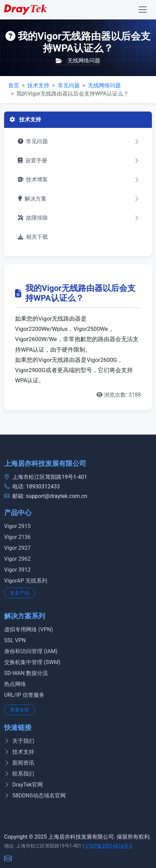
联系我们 (19, 774)
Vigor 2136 (17, 537)
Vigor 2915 (17, 526)
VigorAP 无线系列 (26, 581)
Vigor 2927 (17, 548)
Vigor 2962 (17, 559)
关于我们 (19, 741)
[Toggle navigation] (143, 10)
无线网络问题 (78, 61)
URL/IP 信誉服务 (24, 695)
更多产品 (19, 593)
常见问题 (69, 85)
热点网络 (15, 684)
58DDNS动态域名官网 (35, 796)
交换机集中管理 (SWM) (32, 662)
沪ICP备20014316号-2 (108, 846)
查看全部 (19, 710)
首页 (14, 85)
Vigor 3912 (17, 570)
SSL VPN (15, 640)
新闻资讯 (19, 763)
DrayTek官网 (23, 785)
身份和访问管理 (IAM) (31, 651)
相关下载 (33, 237)
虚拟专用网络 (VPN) (29, 629)
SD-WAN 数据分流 (26, 673)
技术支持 (38, 85)
